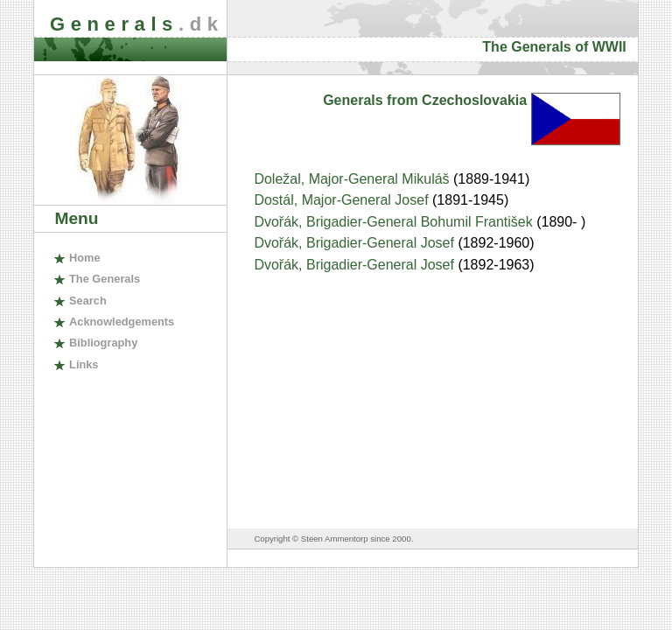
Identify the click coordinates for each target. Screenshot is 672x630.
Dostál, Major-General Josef (343, 200)
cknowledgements (122, 322)
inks (84, 364)
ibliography (103, 343)
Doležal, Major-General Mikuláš (353, 179)
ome (85, 258)
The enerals (105, 279)
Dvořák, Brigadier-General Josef (356, 243)
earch (88, 301)
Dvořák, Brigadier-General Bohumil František (395, 222)
